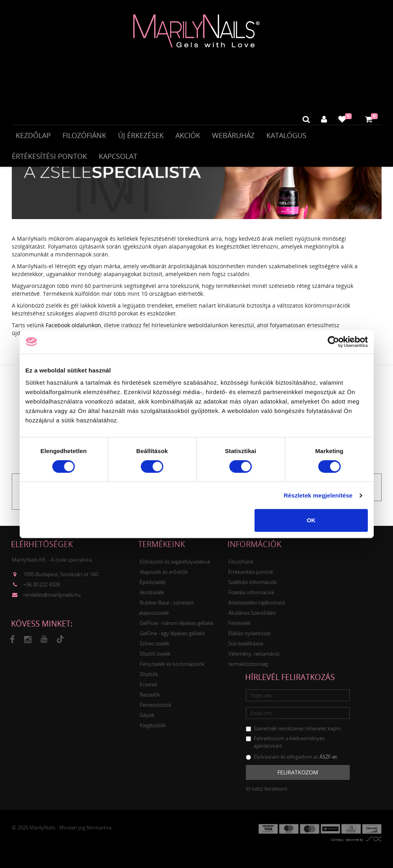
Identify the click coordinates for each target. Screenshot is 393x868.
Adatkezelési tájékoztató (257, 609)
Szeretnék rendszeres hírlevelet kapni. (294, 735)
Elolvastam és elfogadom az (292, 763)
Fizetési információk (251, 599)
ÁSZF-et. (329, 763)
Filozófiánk (84, 137)
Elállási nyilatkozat (249, 640)
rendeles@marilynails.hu (52, 601)
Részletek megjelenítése (318, 495)
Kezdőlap (33, 137)
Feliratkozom (298, 779)
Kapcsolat (118, 158)
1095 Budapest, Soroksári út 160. (61, 581)
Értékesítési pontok (49, 158)
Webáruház (233, 137)
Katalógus (286, 137)
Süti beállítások (246, 650)
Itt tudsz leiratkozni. (267, 795)
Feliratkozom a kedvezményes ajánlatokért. (285, 749)
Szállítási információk (253, 589)
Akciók (188, 137)
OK (311, 520)
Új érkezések (141, 137)
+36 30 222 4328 (42, 591)
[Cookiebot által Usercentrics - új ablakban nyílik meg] (333, 342)
